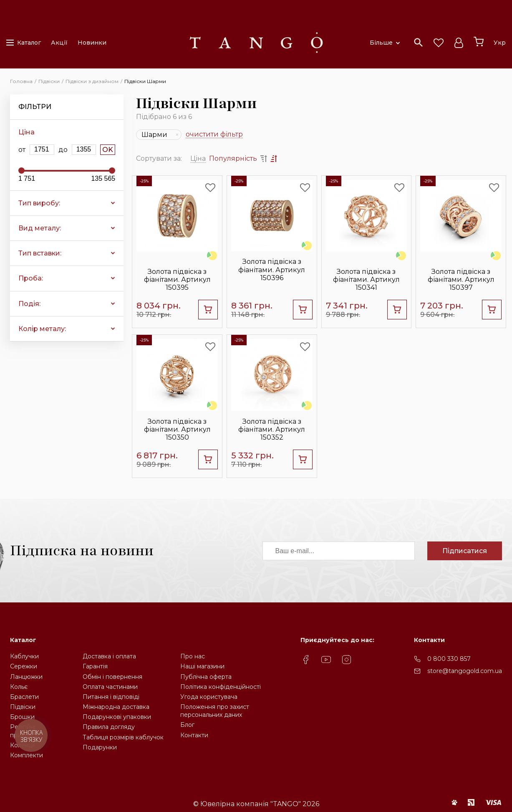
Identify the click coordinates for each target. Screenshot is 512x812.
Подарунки (100, 747)
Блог (187, 725)
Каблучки (24, 656)
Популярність (233, 158)
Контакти (194, 735)
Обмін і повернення (112, 677)
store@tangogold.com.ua (465, 671)
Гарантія (95, 666)
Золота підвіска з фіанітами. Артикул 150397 (461, 280)
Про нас (193, 656)
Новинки (92, 43)
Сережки (24, 666)
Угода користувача (209, 697)
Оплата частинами (110, 687)
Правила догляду (109, 727)
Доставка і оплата (109, 656)
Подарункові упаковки (117, 717)
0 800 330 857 (449, 659)
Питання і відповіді (111, 697)
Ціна (198, 158)
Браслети (24, 697)
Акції (59, 43)
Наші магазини (202, 666)
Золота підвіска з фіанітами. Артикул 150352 (272, 429)
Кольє (19, 687)
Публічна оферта (206, 677)
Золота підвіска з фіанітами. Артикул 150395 (177, 280)
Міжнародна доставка (116, 707)
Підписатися (465, 551)
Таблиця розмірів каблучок (123, 737)
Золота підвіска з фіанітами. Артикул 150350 (177, 429)
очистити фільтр (214, 135)
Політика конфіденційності (221, 687)
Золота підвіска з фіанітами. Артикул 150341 (366, 280)
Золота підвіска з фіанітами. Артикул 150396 (272, 269)
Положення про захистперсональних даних (215, 711)
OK (108, 150)
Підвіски (23, 707)
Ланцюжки (26, 677)
